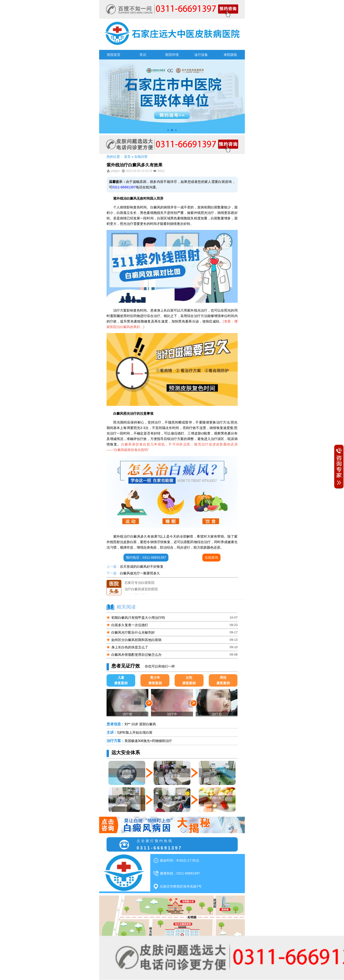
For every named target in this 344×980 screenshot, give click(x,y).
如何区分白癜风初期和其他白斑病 (136, 640)
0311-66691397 (124, 187)
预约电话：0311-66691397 (146, 557)
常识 (143, 55)
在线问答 (141, 157)
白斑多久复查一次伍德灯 (130, 625)
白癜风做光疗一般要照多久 (140, 573)
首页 (127, 157)
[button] (168, 130)
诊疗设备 (201, 55)
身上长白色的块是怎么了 (130, 647)
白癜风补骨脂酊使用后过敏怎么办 (136, 655)
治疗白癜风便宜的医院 (141, 593)
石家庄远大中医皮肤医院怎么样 (148, 580)
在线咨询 (211, 557)
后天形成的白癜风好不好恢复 (142, 567)
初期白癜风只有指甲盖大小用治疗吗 (138, 618)
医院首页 (114, 55)
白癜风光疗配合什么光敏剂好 (133, 632)
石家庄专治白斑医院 (140, 586)
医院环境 (172, 55)
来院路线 (230, 55)
